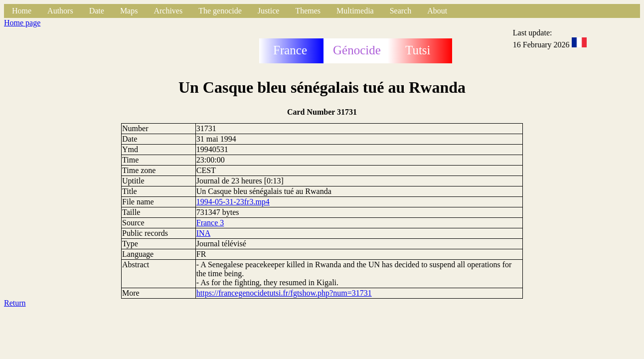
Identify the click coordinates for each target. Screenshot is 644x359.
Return (15, 303)
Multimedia (355, 11)
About (437, 11)
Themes (308, 11)
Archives (168, 11)
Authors (60, 11)
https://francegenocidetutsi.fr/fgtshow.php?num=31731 (284, 293)
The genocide (220, 11)
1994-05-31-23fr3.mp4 (233, 202)
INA (203, 233)
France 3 (210, 223)
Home (22, 11)
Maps (129, 11)
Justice (269, 11)
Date (97, 11)
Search (401, 11)
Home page (22, 23)
